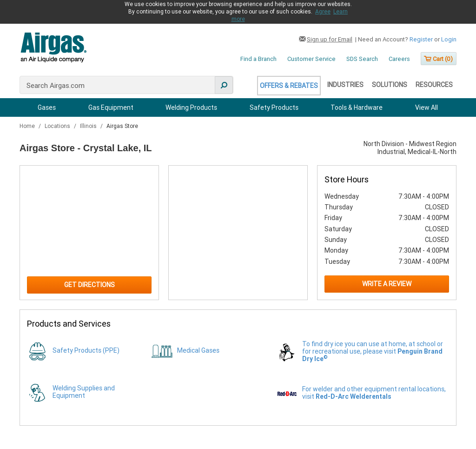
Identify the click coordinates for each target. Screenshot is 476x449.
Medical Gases (198, 350)
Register (421, 39)
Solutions (390, 85)
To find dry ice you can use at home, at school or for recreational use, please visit (373, 351)
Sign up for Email (330, 39)
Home (28, 126)
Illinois (89, 126)
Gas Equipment (111, 107)
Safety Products (274, 107)
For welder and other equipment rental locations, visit (374, 393)
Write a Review (387, 284)
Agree (323, 12)
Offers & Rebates (289, 86)
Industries (345, 85)
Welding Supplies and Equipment (84, 392)
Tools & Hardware (357, 107)
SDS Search (362, 59)
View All (426, 107)
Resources (434, 85)
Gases (47, 107)
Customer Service (311, 59)
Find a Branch (258, 59)
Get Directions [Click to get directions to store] (89, 285)
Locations (58, 126)
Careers (399, 59)
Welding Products (191, 107)
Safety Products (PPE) (86, 350)
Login (449, 39)
